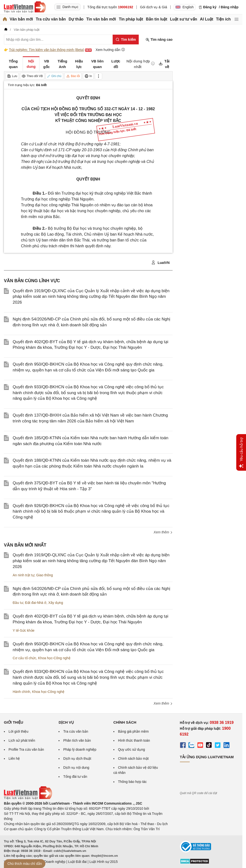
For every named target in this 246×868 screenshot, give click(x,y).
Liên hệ (14, 758)
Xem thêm (163, 532)
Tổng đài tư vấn (75, 777)
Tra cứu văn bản (51, 19)
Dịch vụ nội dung (76, 768)
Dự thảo (76, 19)
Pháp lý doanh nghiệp (80, 749)
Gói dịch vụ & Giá (153, 7)
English (185, 7)
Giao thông (44, 575)
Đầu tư (18, 603)
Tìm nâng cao (159, 40)
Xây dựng (56, 603)
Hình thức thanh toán (134, 740)
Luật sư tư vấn (183, 19)
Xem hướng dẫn (110, 50)
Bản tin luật (156, 19)
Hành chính (21, 692)
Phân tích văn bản (77, 740)
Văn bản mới (21, 19)
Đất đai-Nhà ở (36, 603)
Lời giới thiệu (18, 731)
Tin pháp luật (131, 19)
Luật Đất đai (77, 862)
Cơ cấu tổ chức (24, 658)
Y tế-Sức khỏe (24, 630)
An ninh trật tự (24, 575)
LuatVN (161, 263)
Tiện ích (223, 19)
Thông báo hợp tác (132, 782)
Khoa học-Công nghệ (54, 658)
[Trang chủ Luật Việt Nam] (25, 7)
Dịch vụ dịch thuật (77, 758)
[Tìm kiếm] (126, 40)
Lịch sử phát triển (22, 740)
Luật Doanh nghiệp (51, 862)
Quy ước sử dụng (132, 749)
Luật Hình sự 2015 (104, 862)
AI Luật (207, 19)
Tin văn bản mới (101, 19)
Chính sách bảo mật (133, 758)
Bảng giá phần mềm (133, 731)
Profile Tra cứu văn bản (26, 749)
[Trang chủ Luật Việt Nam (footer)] (28, 798)
